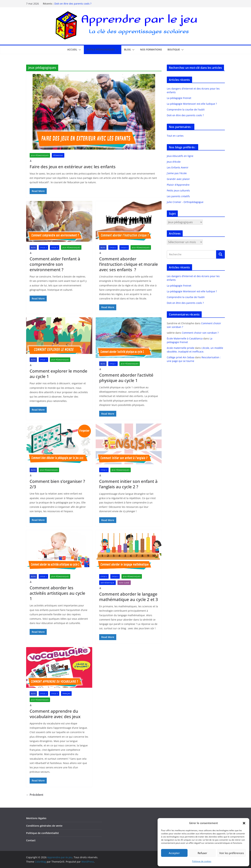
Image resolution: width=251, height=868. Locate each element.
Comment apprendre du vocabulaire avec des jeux (55, 714)
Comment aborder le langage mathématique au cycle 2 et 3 (129, 597)
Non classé (124, 583)
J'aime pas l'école (177, 173)
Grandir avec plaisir (178, 179)
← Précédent (35, 795)
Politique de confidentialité (42, 833)
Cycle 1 (43, 360)
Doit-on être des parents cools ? (73, 4)
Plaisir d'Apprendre (178, 185)
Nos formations (151, 49)
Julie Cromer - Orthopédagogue (185, 202)
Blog (127, 49)
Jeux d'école (174, 162)
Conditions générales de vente (44, 826)
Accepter (174, 853)
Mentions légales (36, 818)
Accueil (72, 49)
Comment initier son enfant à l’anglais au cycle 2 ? (128, 484)
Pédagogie (58, 155)
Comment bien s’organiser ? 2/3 (57, 484)
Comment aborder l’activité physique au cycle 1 (126, 378)
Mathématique (107, 583)
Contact (31, 840)
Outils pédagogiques (101, 49)
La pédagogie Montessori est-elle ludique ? (192, 104)
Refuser (202, 853)
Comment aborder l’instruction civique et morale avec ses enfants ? (129, 264)
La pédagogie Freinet (179, 98)
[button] (244, 823)
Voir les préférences (232, 853)
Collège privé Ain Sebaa (181, 357)
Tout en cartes (175, 136)
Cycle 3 (55, 247)
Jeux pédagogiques (40, 155)
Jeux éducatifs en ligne (180, 156)
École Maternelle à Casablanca (185, 338)
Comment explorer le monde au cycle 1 (58, 374)
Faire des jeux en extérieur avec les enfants (73, 167)
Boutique (174, 49)
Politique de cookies (202, 861)
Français (66, 693)
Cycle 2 (43, 247)
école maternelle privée (181, 348)
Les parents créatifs (178, 196)
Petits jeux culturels (178, 190)
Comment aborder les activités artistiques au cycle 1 (57, 593)
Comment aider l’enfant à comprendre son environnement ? (55, 264)
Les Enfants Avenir (178, 167)
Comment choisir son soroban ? (200, 333)
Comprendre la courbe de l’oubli (186, 110)
